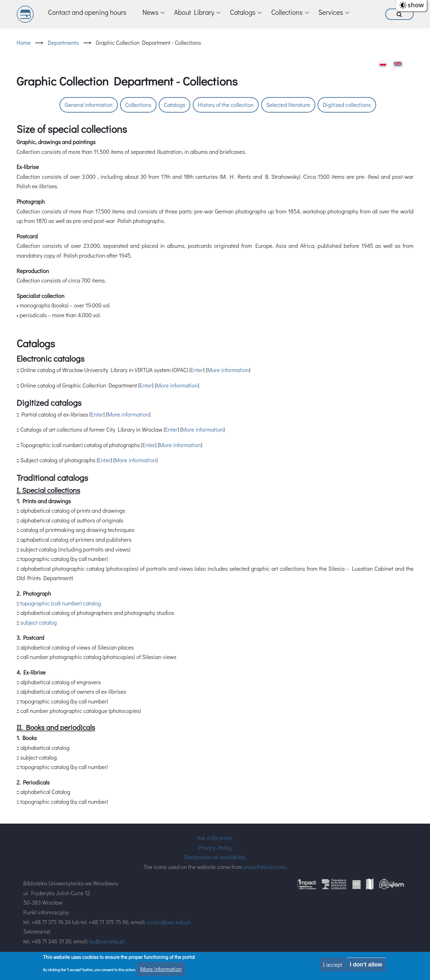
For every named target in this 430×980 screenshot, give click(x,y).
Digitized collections (347, 105)
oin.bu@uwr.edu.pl (169, 922)
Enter (197, 370)
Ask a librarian (215, 838)
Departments (63, 43)
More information (228, 370)
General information (89, 105)
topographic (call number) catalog (60, 603)
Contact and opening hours (87, 12)
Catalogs (175, 105)
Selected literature (288, 105)
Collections (138, 105)
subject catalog (38, 622)
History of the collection (226, 105)
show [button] (416, 5)
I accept (333, 965)
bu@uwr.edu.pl (107, 941)
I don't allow (366, 965)
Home (24, 43)
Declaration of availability (215, 857)
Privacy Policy (215, 848)
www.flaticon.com (264, 867)
